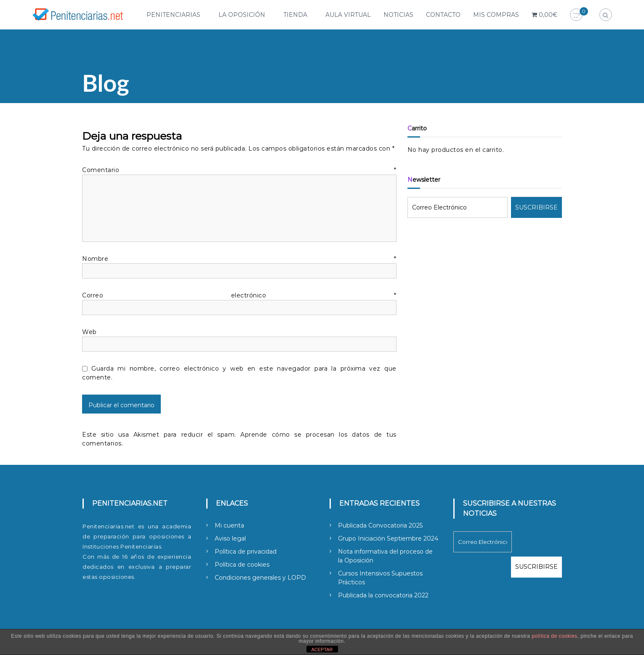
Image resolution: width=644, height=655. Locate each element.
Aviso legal (230, 538)
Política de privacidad (246, 552)
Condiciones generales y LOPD (260, 578)
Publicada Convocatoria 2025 (380, 525)
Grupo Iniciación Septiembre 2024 (388, 538)
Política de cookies (242, 565)
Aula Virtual (348, 15)
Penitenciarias (173, 15)
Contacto (443, 15)
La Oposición (242, 15)
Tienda (295, 15)
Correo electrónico (239, 295)
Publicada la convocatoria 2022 (383, 595)
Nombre (239, 259)
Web (89, 332)
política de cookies (554, 636)
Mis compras (496, 15)
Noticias (398, 15)
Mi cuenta (229, 525)
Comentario (239, 170)
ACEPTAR (322, 650)
